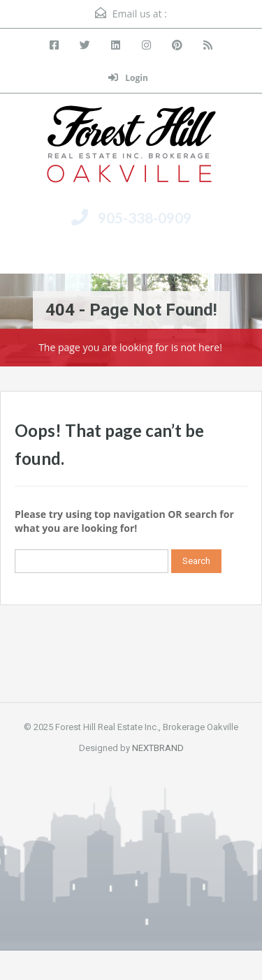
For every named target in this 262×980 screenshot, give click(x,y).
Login (128, 78)
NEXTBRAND (158, 748)
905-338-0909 (145, 217)
